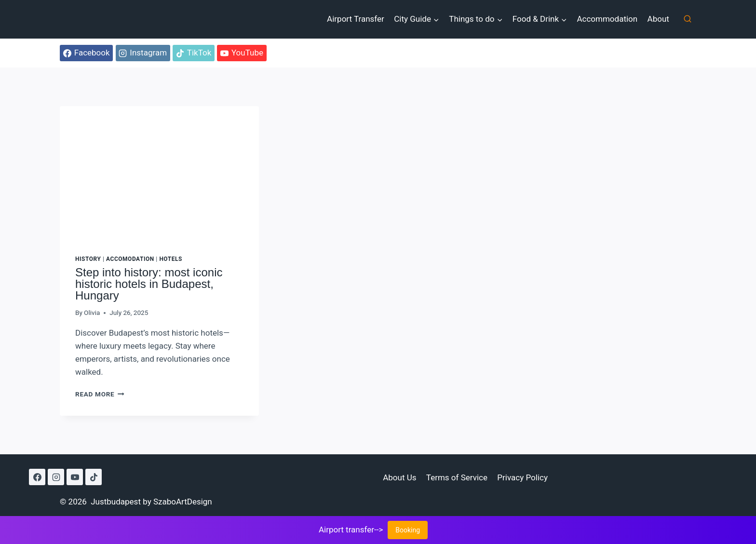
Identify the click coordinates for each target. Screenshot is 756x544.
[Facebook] (37, 477)
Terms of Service (457, 477)
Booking (408, 530)
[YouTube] (75, 477)
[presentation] (159, 173)
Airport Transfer (356, 19)
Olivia (92, 313)
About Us (399, 477)
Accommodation (607, 19)
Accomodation (130, 259)
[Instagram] (56, 477)
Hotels (171, 259)
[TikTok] (94, 477)
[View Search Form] (688, 19)
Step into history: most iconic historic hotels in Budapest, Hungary (149, 284)
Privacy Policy (522, 477)
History (88, 259)
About (658, 19)
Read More (100, 394)
